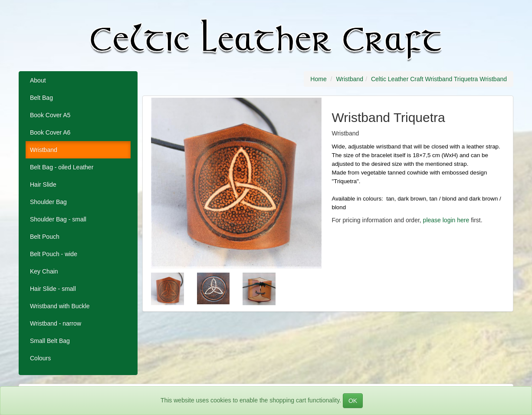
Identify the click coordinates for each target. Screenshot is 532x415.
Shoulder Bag (48, 202)
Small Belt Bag (50, 341)
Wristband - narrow (56, 323)
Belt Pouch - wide (54, 254)
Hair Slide (43, 184)
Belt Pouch (45, 237)
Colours (40, 358)
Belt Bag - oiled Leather (62, 167)
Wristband (44, 150)
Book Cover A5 (50, 115)
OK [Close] (353, 401)
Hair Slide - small (53, 289)
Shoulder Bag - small (58, 219)
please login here (446, 220)
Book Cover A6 (50, 132)
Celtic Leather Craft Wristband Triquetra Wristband (439, 79)
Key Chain (44, 271)
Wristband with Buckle (60, 306)
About (38, 80)
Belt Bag (41, 98)
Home (318, 79)
